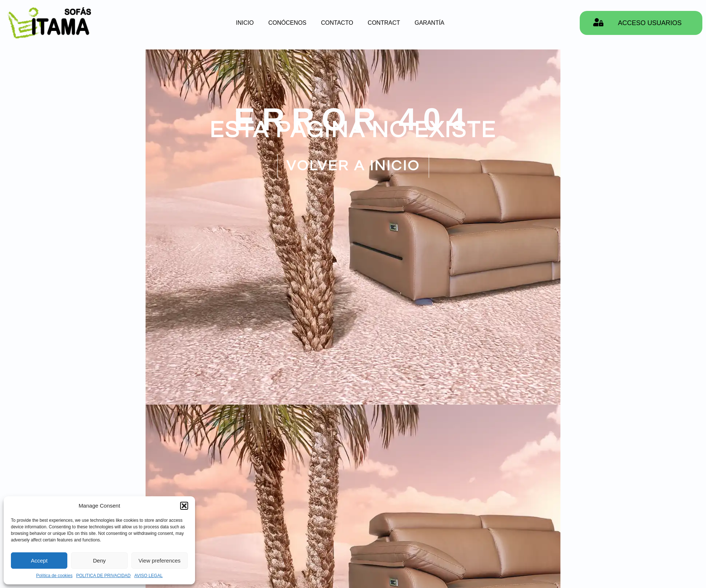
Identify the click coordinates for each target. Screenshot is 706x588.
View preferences (160, 561)
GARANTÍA (429, 23)
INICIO (245, 23)
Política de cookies (54, 576)
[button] (184, 506)
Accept (39, 561)
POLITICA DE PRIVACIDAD (103, 576)
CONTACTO (337, 23)
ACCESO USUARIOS (650, 23)
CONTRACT (384, 23)
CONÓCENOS (287, 23)
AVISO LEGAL (148, 576)
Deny (99, 561)
